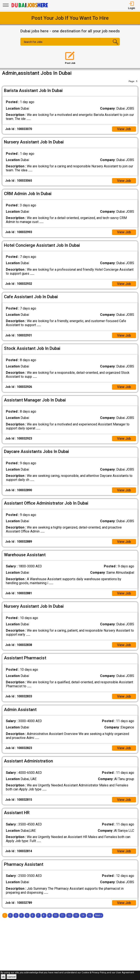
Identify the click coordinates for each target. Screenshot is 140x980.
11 (62, 915)
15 (90, 915)
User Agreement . (126, 973)
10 (55, 915)
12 (69, 915)
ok (3, 977)
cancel (12, 977)
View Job (124, 129)
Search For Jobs (33, 42)
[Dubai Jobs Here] (30, 7)
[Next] (98, 915)
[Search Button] (111, 45)
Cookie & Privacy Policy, (94, 973)
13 (76, 915)
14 (83, 915)
